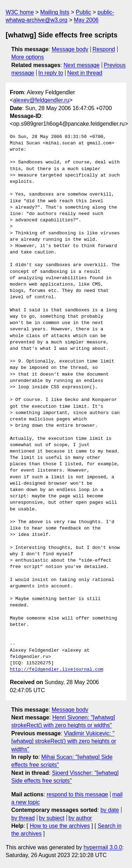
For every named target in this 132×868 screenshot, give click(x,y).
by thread (23, 818)
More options (28, 57)
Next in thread (85, 73)
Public (83, 12)
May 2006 (86, 20)
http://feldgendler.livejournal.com (56, 670)
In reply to (51, 73)
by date (109, 810)
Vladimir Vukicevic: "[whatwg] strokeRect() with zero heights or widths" (64, 741)
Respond (104, 49)
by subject (52, 818)
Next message (82, 65)
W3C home (20, 12)
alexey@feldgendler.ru (41, 100)
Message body (70, 49)
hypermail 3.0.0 (103, 847)
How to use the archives (60, 826)
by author (80, 818)
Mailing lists (55, 12)
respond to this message (77, 794)
